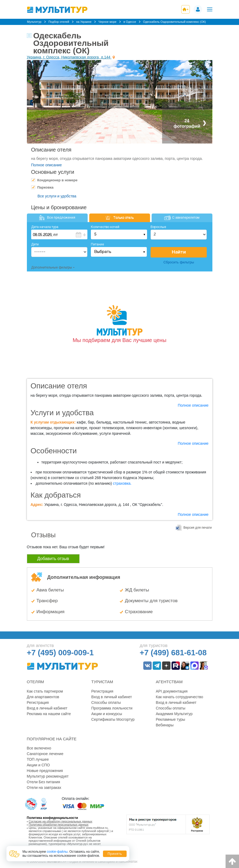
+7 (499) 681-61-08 (173, 653)
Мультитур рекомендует (48, 776)
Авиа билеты (50, 590)
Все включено (39, 748)
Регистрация (38, 703)
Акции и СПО (38, 765)
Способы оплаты (106, 703)
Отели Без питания (44, 782)
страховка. (122, 483)
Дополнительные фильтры (52, 268)
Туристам (102, 682)
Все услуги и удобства (57, 196)
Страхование (139, 612)
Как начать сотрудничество (180, 697)
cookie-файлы (57, 852)
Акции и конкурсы (107, 714)
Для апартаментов (43, 697)
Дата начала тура (45, 227)
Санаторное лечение (45, 754)
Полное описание (47, 165)
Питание (97, 244)
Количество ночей (105, 227)
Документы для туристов (151, 601)
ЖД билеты (137, 590)
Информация (51, 612)
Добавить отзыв (53, 559)
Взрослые (158, 227)
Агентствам (169, 682)
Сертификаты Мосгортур (113, 719)
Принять (115, 854)
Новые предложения (45, 771)
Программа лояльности (112, 708)
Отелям (35, 682)
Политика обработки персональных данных (59, 825)
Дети (35, 244)
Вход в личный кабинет (47, 708)
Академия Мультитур (174, 714)
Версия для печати (197, 528)
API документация (172, 691)
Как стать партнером (45, 691)
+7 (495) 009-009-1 (60, 653)
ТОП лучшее (38, 759)
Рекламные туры (171, 719)
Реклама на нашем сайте (49, 714)
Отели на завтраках (44, 788)
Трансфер (47, 601)
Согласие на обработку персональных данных (61, 821)
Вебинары (165, 725)
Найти (179, 252)
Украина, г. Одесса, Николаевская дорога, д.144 (69, 57)
